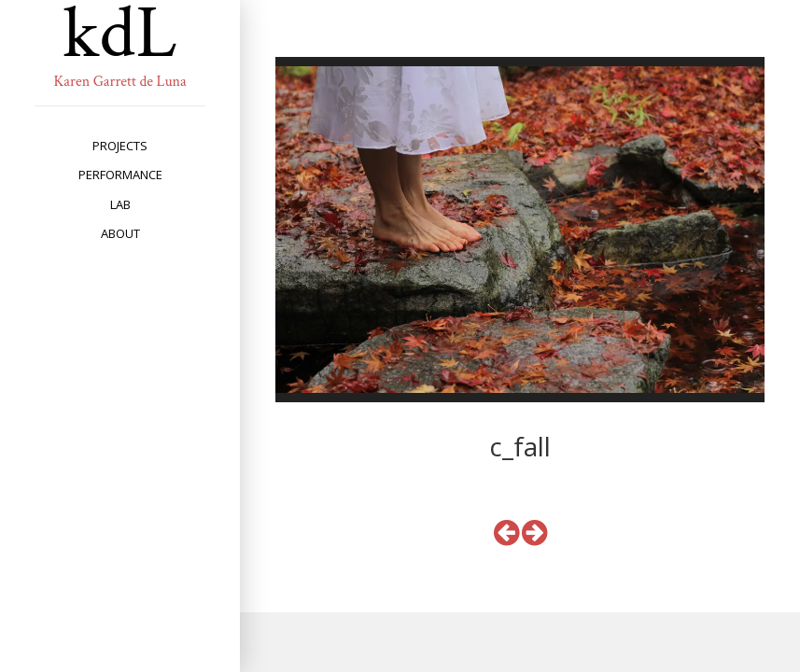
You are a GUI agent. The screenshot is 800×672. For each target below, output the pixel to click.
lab (120, 204)
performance (120, 175)
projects (120, 146)
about (120, 233)
